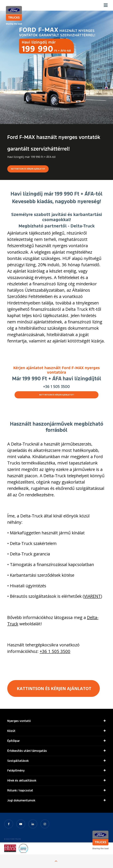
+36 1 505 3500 (56, 387)
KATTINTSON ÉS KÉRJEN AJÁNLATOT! (57, 395)
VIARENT (92, 596)
